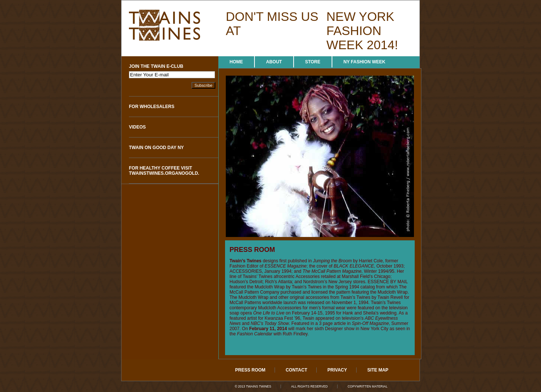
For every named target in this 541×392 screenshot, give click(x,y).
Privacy (337, 370)
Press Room (250, 370)
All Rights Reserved (309, 386)
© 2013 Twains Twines (253, 386)
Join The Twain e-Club (156, 66)
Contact (297, 370)
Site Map (378, 370)
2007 (235, 329)
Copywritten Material (368, 386)
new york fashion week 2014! (362, 31)
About (274, 62)
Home (236, 62)
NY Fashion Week (364, 62)
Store (313, 62)
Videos (137, 127)
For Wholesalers (152, 107)
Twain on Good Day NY (156, 148)
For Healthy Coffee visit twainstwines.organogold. (164, 171)
